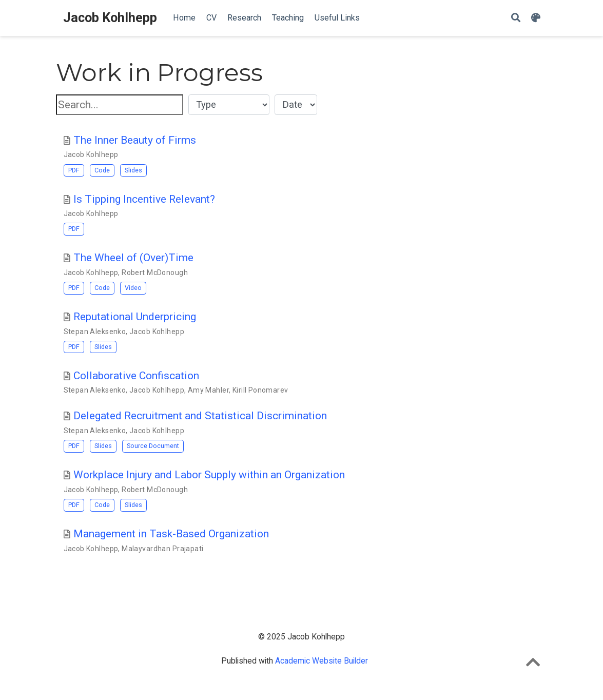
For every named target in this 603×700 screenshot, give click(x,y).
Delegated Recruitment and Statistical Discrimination (200, 416)
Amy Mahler (208, 390)
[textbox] (120, 105)
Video (133, 288)
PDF (74, 170)
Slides (133, 170)
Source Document (153, 446)
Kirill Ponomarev (260, 390)
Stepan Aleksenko (95, 332)
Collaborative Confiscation (136, 376)
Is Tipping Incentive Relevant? (144, 199)
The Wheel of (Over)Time (133, 258)
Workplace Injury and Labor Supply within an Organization (209, 475)
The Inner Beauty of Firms (135, 140)
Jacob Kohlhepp (110, 18)
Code (102, 170)
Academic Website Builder (322, 661)
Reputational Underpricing (135, 317)
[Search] (516, 18)
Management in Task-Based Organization (171, 534)
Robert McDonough (155, 273)
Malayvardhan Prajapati (162, 549)
